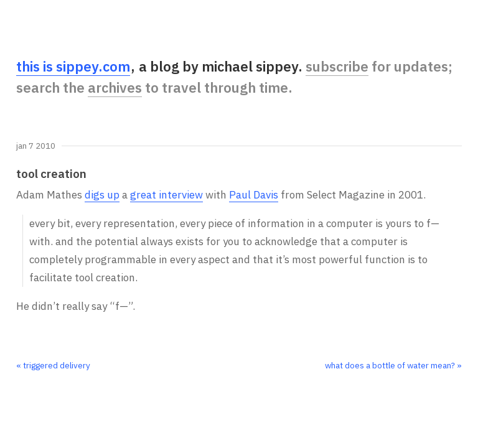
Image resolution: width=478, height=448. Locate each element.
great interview (166, 195)
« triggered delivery (53, 365)
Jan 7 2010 (36, 146)
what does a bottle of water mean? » (393, 365)
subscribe (337, 66)
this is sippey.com (73, 66)
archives (115, 87)
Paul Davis (254, 195)
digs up (102, 195)
